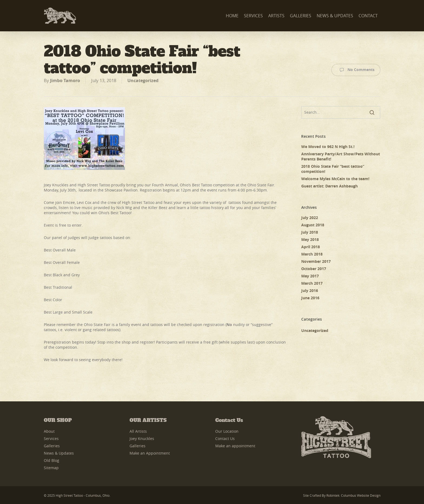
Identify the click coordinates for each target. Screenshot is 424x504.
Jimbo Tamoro (65, 80)
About (49, 431)
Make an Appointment (150, 453)
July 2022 (310, 218)
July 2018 (310, 232)
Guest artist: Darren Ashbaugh (329, 186)
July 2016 (310, 290)
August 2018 (313, 225)
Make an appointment (235, 446)
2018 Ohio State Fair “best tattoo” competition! (333, 169)
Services (51, 439)
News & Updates (59, 453)
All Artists (138, 431)
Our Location (227, 431)
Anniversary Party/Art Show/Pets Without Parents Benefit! (341, 156)
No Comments (356, 70)
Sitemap (51, 468)
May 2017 (310, 276)
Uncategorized (143, 80)
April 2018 (311, 247)
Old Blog (52, 460)
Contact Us (225, 439)
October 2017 (314, 269)
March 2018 (312, 254)
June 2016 (310, 298)
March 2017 (312, 283)
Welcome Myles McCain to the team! (335, 179)
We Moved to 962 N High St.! (328, 147)
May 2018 (310, 239)
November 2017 (316, 261)
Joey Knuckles (142, 439)
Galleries (52, 446)
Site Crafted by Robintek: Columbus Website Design (342, 495)
